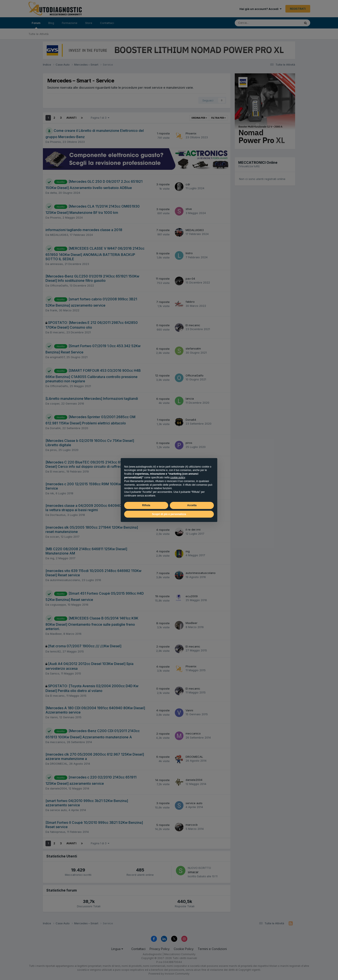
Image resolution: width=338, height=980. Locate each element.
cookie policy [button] (178, 477)
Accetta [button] (192, 505)
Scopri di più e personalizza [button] (169, 514)
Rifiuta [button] (146, 505)
